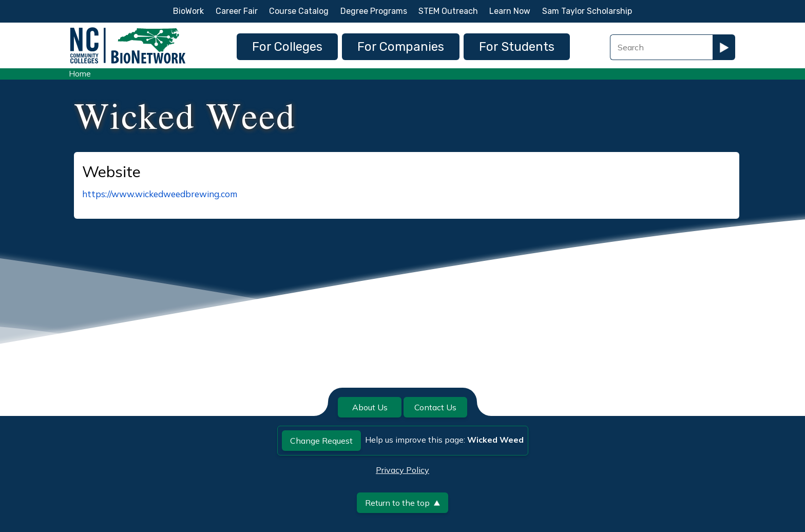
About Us (370, 407)
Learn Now (510, 11)
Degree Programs (374, 11)
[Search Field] (661, 47)
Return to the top (402, 503)
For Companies (401, 47)
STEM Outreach (448, 11)
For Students (517, 47)
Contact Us (435, 407)
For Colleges (287, 47)
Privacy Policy (402, 470)
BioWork (188, 11)
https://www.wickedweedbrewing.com (160, 194)
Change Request (321, 441)
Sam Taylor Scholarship (587, 11)
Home (80, 74)
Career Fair (237, 11)
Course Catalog (299, 11)
